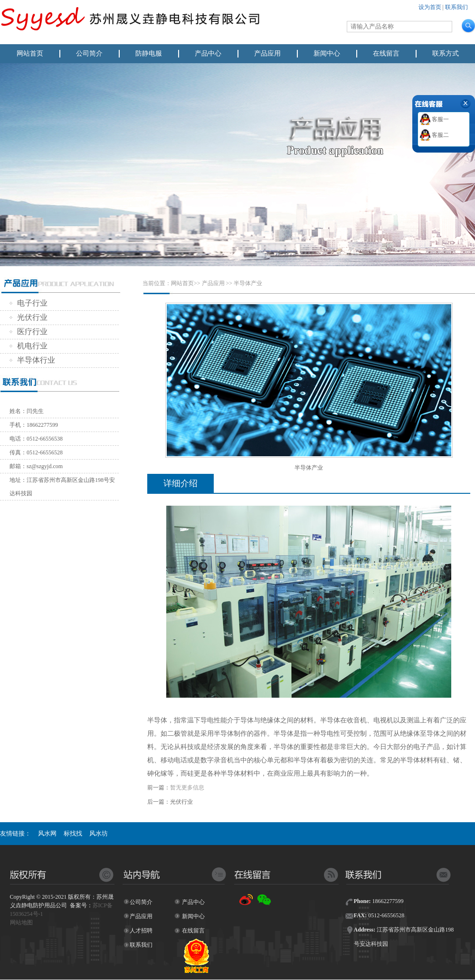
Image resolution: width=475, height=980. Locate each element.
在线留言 (386, 53)
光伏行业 (28, 317)
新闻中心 (327, 53)
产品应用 (267, 53)
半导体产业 (248, 283)
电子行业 (28, 303)
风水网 (47, 833)
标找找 (73, 833)
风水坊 (99, 833)
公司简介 (89, 53)
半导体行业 (32, 360)
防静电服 (149, 53)
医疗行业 (28, 331)
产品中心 (208, 53)
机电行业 (28, 346)
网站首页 (30, 53)
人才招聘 (141, 931)
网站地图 (21, 922)
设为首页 (430, 7)
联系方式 (446, 53)
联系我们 (456, 7)
